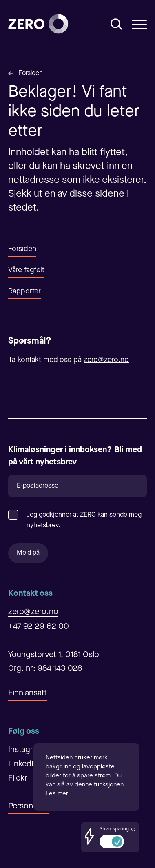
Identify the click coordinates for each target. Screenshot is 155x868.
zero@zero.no (106, 360)
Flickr (18, 779)
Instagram (26, 750)
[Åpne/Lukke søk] (116, 24)
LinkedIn (23, 764)
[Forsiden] (38, 24)
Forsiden (31, 73)
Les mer (57, 794)
